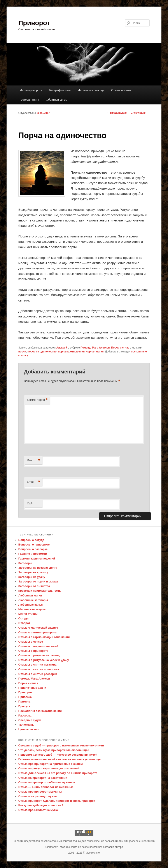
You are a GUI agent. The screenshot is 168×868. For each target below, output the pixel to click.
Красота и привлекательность (40, 591)
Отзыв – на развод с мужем (38, 796)
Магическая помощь (91, 90)
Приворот (34, 23)
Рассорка (25, 715)
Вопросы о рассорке (33, 549)
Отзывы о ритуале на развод (39, 655)
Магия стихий (28, 614)
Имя (33, 461)
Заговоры (25, 563)
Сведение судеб (30, 720)
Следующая (140, 113)
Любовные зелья (31, 605)
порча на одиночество (42, 352)
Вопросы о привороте (34, 545)
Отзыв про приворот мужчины (40, 792)
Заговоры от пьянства (34, 586)
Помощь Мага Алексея (95, 348)
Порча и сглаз (120, 348)
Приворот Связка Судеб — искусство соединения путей (58, 755)
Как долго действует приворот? (41, 805)
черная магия (95, 352)
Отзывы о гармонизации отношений (44, 637)
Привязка (25, 697)
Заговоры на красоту (33, 572)
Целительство (28, 729)
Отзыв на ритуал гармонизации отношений (49, 768)
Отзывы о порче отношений (38, 646)
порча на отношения (71, 352)
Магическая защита (32, 609)
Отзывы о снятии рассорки (38, 674)
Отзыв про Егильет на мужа (38, 810)
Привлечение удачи (32, 688)
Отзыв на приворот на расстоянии (43, 778)
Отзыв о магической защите (38, 628)
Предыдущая (117, 113)
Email (33, 482)
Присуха (24, 706)
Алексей (62, 348)
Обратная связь (56, 100)
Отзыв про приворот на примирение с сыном (51, 764)
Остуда (23, 618)
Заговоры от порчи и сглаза (38, 581)
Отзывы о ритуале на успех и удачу (44, 660)
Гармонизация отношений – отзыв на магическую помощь (59, 759)
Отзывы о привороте (33, 651)
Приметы (25, 702)
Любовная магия (30, 595)
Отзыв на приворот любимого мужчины (47, 782)
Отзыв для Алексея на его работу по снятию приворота (58, 773)
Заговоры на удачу (32, 577)
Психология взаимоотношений (40, 711)
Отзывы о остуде (31, 642)
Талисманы (26, 725)
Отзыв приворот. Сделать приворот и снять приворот (57, 801)
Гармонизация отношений (37, 559)
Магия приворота (31, 90)
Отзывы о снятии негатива (37, 665)
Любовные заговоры (33, 600)
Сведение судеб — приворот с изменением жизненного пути (61, 745)
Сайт (30, 503)
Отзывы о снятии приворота (39, 669)
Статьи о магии (121, 90)
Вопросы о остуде (31, 540)
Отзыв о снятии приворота (38, 632)
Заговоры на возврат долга (38, 568)
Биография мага (60, 90)
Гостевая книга (29, 100)
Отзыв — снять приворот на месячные (46, 787)
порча (22, 352)
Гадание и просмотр (33, 554)
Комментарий (37, 400)
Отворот (24, 623)
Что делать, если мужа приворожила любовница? (54, 750)
